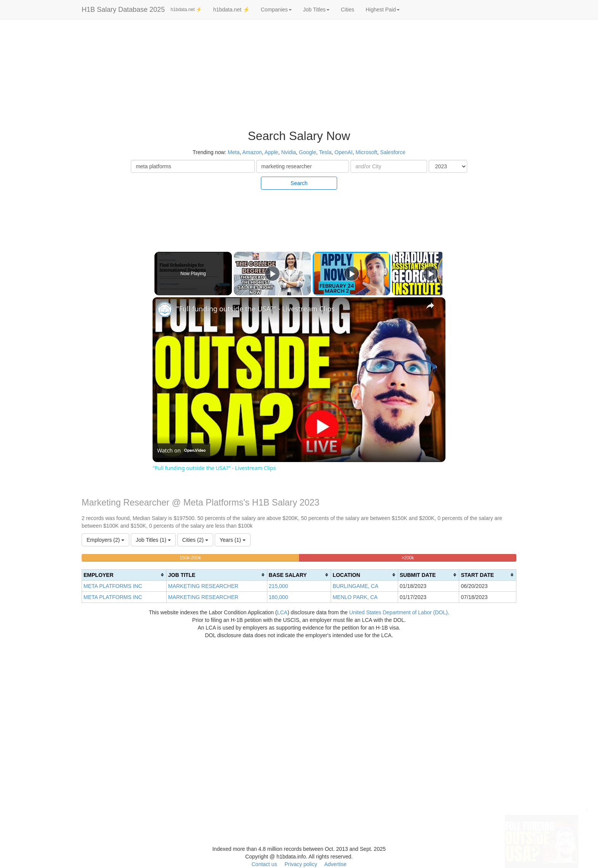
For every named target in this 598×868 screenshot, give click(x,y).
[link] (165, 309)
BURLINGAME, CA (355, 586)
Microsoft (366, 152)
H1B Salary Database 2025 (123, 10)
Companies (276, 10)
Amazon (252, 152)
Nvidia (289, 152)
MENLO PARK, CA (355, 597)
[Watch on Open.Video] (181, 451)
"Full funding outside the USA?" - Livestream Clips (255, 309)
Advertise (335, 864)
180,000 (279, 597)
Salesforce (393, 152)
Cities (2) (195, 540)
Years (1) (233, 540)
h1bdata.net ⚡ (186, 10)
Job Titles (316, 10)
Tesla (326, 152)
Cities (348, 10)
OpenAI (343, 152)
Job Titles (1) (153, 540)
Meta (234, 152)
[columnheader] (124, 575)
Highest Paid (383, 10)
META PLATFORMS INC (113, 586)
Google (308, 152)
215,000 (279, 586)
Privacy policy (301, 864)
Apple (272, 152)
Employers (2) (105, 540)
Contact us (264, 864)
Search (299, 183)
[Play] (350, 274)
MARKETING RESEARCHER (203, 586)
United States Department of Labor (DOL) (399, 612)
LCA (282, 612)
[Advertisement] (548, 137)
